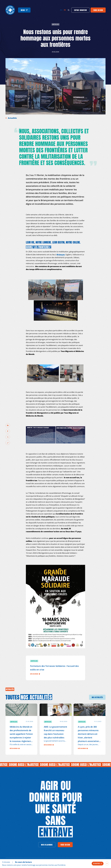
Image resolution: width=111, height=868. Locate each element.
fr (65, 10)
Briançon (61, 255)
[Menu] (24, 10)
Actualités (13, 118)
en (61, 10)
